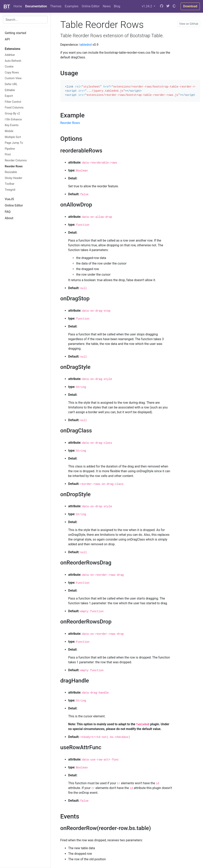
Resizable (11, 172)
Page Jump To (14, 143)
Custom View (13, 78)
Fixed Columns (14, 108)
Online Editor (91, 6)
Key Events (12, 125)
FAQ (8, 212)
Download (190, 6)
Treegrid (10, 190)
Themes (56, 6)
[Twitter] (168, 6)
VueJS (9, 199)
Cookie (9, 67)
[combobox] (25, 20)
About (9, 218)
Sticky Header (13, 178)
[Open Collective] (174, 6)
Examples (71, 6)
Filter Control (13, 102)
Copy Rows (12, 73)
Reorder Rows (14, 166)
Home (18, 6)
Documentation (36, 6)
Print (8, 155)
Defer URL (11, 84)
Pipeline (10, 149)
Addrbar (10, 55)
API (7, 39)
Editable (10, 90)
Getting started (15, 33)
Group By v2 (12, 114)
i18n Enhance (13, 119)
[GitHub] (162, 6)
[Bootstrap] (7, 6)
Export (9, 96)
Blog (117, 6)
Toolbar (10, 184)
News (107, 6)
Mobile (9, 131)
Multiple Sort (13, 137)
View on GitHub (189, 24)
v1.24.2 (147, 6)
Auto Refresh (13, 61)
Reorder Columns (16, 160)
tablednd (85, 45)
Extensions (13, 49)
